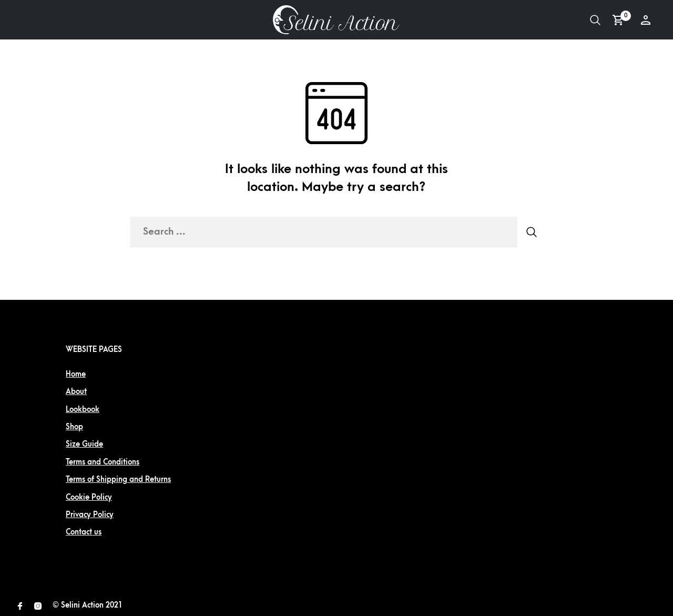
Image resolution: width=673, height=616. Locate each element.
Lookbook (83, 410)
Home (76, 374)
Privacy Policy (90, 515)
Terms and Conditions (103, 462)
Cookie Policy (89, 497)
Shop (74, 427)
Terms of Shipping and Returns (118, 479)
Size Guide (84, 444)
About (76, 392)
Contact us (84, 532)
